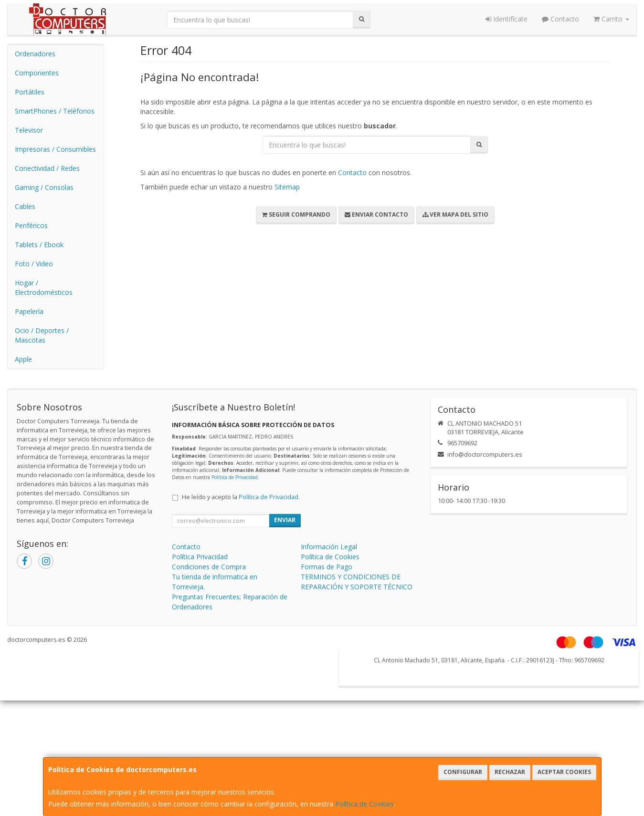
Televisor (29, 130)
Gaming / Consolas (44, 187)
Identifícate (507, 19)
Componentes (37, 73)
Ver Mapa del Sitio (455, 214)
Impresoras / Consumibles (55, 149)
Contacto (560, 19)
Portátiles (30, 92)
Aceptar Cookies (564, 772)
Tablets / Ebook (39, 245)
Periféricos (31, 225)
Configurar (463, 772)
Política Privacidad (200, 557)
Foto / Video (34, 264)
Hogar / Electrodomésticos (44, 288)
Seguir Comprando (296, 214)
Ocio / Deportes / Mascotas (42, 335)
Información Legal (329, 547)
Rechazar (510, 772)
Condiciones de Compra (209, 567)
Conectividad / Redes (47, 168)
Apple (23, 359)
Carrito (611, 19)
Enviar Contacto (376, 214)
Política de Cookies (364, 804)
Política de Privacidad (235, 477)
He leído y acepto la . (241, 497)
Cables (25, 206)
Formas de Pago (327, 567)
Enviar (285, 520)
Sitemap (287, 187)
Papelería (29, 311)
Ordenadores (35, 54)
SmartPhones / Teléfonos (55, 111)
